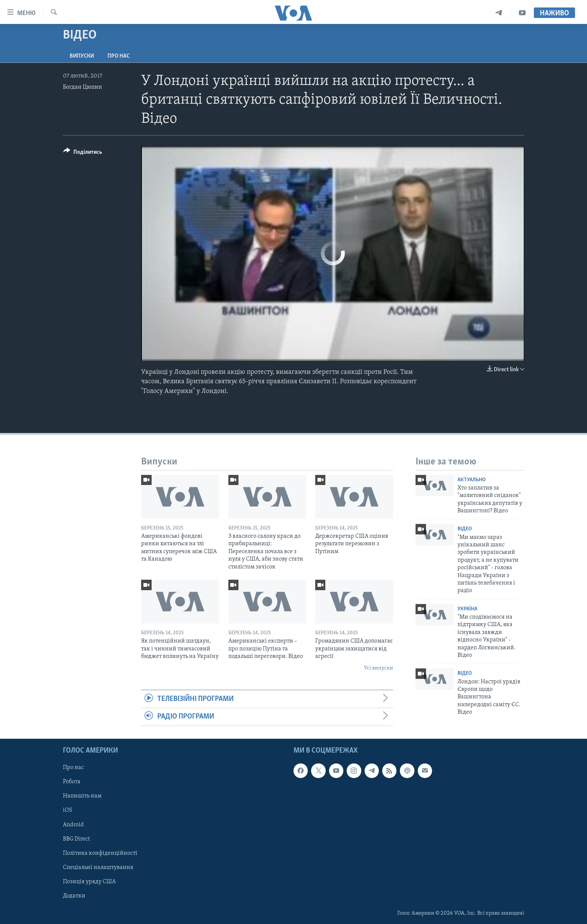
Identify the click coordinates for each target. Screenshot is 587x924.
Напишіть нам (82, 796)
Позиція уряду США (89, 881)
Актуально (472, 480)
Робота (72, 782)
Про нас (118, 56)
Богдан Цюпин (83, 87)
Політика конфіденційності (100, 853)
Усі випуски (378, 668)
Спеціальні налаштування (98, 867)
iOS (68, 810)
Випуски (82, 56)
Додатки (74, 896)
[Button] (83, 153)
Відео (465, 529)
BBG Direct (76, 839)
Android (73, 824)
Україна (467, 609)
